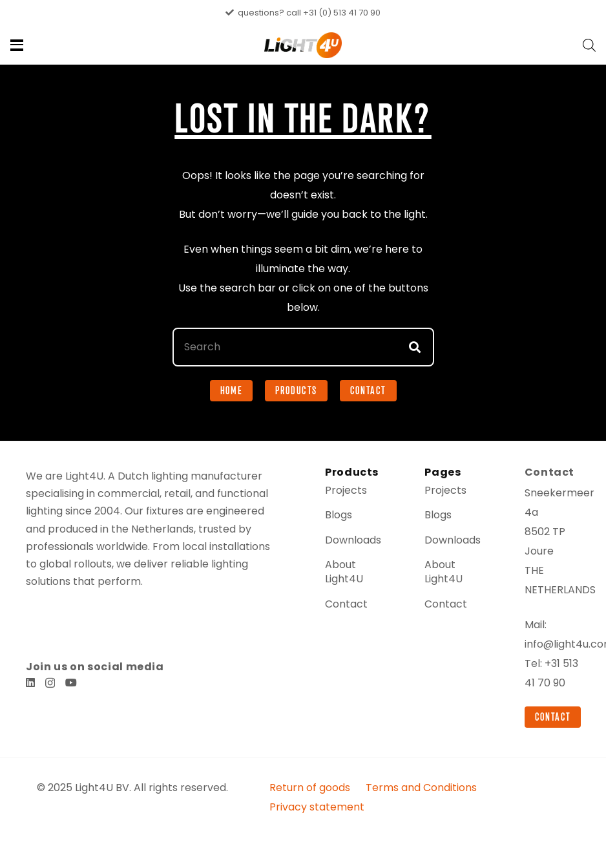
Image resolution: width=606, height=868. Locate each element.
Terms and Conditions (433, 837)
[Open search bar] (589, 45)
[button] (17, 45)
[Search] (303, 377)
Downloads (350, 570)
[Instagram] (50, 696)
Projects (344, 521)
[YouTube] (71, 695)
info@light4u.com (565, 674)
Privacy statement (539, 837)
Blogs (338, 545)
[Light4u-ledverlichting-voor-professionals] (303, 45)
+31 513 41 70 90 (548, 713)
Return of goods (330, 837)
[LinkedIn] (30, 695)
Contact (343, 634)
